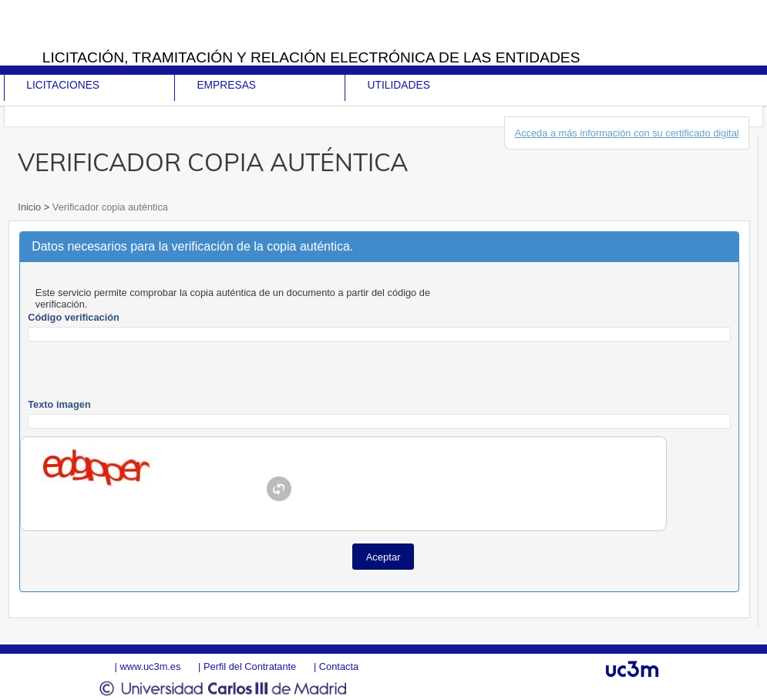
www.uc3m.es (150, 666)
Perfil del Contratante (250, 666)
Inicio (30, 207)
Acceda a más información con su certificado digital (627, 133)
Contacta (339, 666)
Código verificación (74, 317)
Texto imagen (59, 404)
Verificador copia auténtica (109, 207)
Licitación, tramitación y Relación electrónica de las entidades (311, 57)
